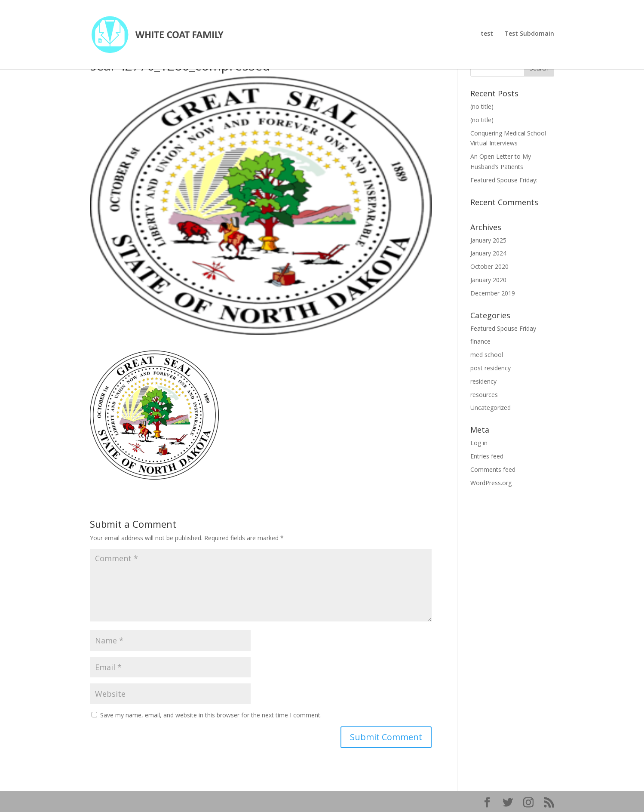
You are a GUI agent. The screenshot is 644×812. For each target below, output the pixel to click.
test (487, 36)
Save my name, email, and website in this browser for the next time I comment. (211, 715)
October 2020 (489, 266)
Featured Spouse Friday (503, 328)
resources (484, 395)
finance (480, 341)
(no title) (482, 106)
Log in (479, 443)
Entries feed (487, 456)
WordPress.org (491, 483)
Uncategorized (491, 408)
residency (483, 381)
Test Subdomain (529, 36)
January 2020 (488, 280)
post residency (491, 368)
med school (487, 355)
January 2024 (488, 253)
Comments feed (493, 469)
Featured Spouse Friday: (504, 180)
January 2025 (488, 240)
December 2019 (493, 293)
